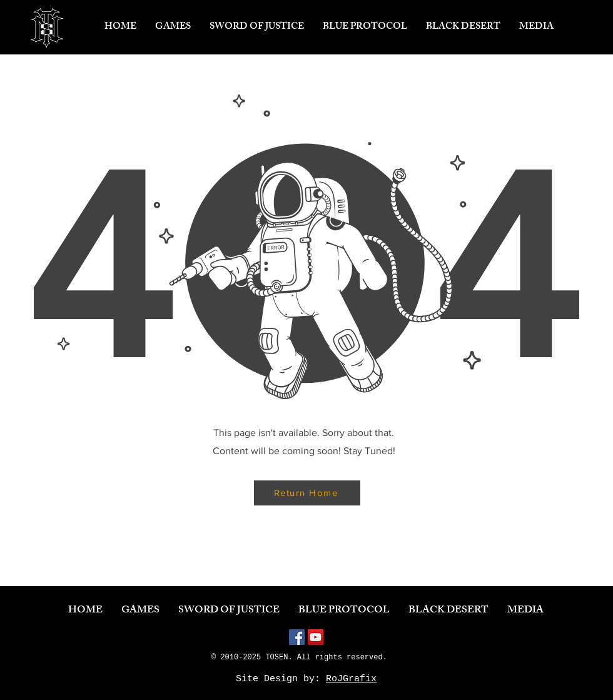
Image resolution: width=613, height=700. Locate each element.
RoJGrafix (351, 679)
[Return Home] (307, 493)
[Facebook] (297, 637)
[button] (173, 28)
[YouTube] (316, 637)
